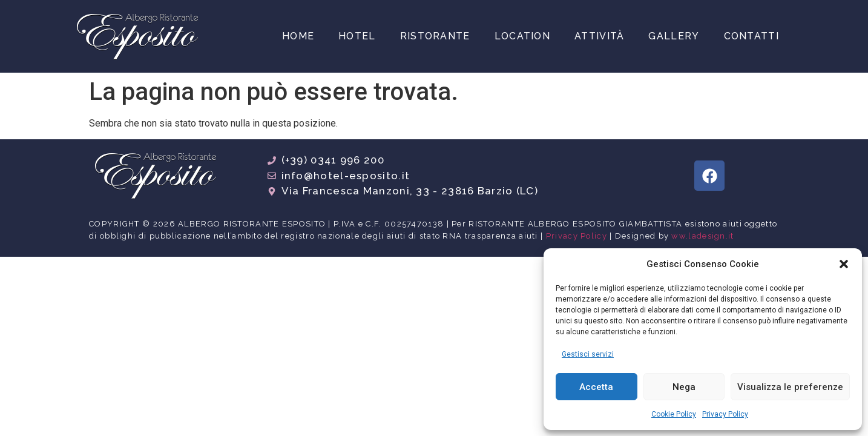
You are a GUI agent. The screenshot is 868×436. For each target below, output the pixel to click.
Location (522, 36)
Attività (599, 36)
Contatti (751, 36)
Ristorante (435, 36)
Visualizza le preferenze (790, 387)
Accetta (596, 387)
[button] (844, 264)
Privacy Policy (725, 414)
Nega (684, 387)
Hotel (357, 36)
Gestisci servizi (588, 354)
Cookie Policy (674, 414)
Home (298, 36)
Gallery (674, 36)
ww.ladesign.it (702, 236)
